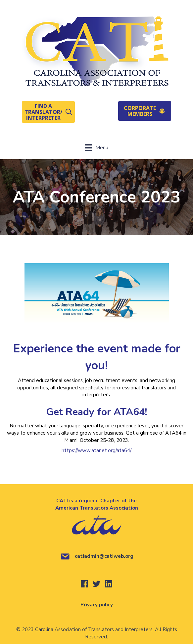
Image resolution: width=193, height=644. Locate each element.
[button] (48, 112)
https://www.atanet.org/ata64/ (96, 450)
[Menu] (96, 148)
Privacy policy (97, 605)
